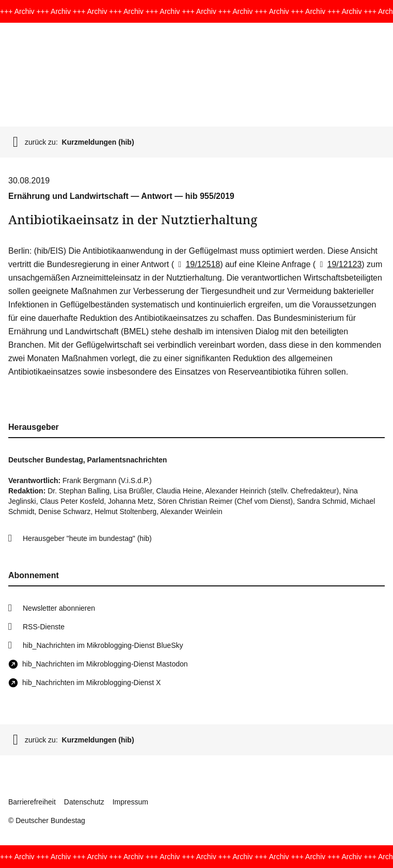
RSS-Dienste (44, 627)
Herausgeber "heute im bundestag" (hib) (87, 538)
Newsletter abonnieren (59, 608)
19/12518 (197, 264)
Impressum (130, 802)
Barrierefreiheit (32, 802)
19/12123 (339, 264)
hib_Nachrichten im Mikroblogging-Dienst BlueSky (103, 645)
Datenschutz (84, 802)
